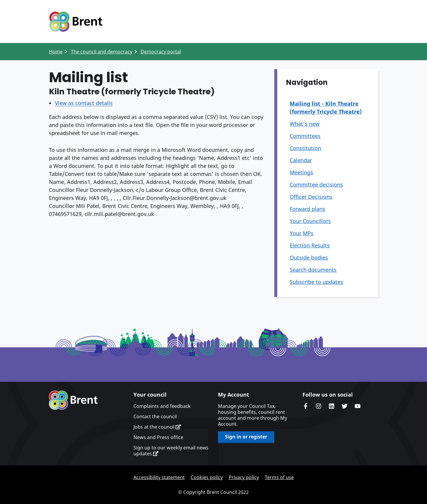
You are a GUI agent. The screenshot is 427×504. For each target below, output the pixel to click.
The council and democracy (102, 52)
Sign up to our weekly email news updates (171, 451)
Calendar (301, 160)
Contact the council (155, 416)
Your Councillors (310, 221)
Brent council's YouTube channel (358, 406)
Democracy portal (161, 52)
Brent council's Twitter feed (345, 406)
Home (56, 52)
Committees (305, 136)
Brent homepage (73, 400)
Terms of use (279, 477)
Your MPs (302, 233)
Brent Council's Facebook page (305, 406)
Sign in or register (246, 437)
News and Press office (158, 437)
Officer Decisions (311, 197)
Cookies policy (207, 477)
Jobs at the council (157, 427)
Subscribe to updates (316, 282)
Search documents (313, 270)
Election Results (310, 245)
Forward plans (307, 209)
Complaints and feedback (162, 406)
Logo (76, 22)
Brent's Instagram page (318, 406)
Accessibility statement (159, 477)
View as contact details (84, 103)
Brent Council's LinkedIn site (332, 406)
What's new (305, 124)
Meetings (301, 172)
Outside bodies (309, 257)
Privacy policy (244, 477)
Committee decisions (316, 185)
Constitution (305, 148)
